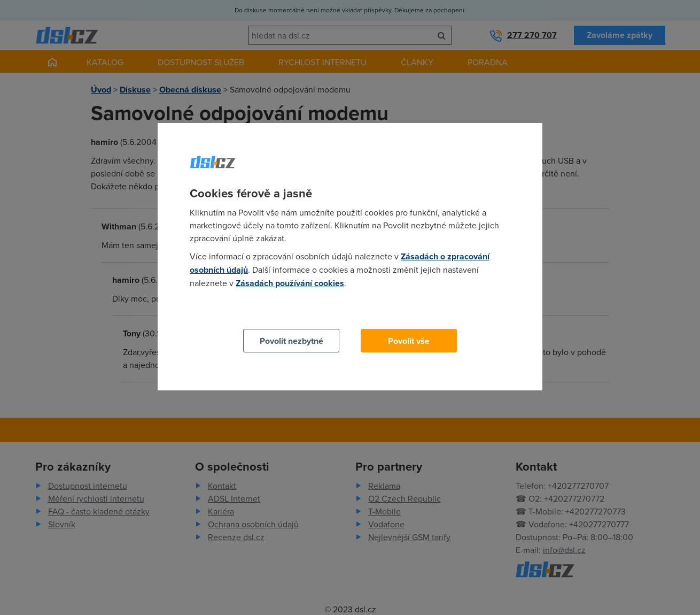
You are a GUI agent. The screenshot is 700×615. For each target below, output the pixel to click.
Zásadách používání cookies (290, 283)
